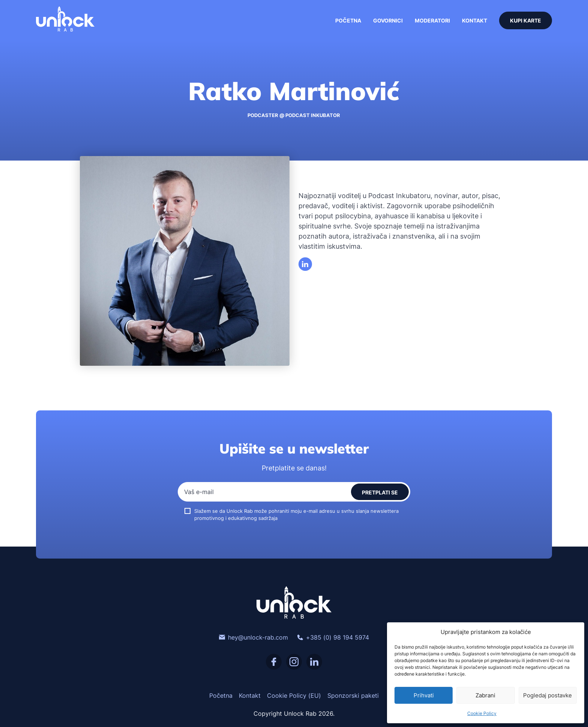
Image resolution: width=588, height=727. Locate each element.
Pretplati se (380, 492)
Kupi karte (526, 20)
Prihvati (424, 695)
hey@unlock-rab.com (253, 637)
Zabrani (485, 695)
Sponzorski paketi (353, 695)
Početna (348, 20)
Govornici (388, 20)
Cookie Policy (482, 713)
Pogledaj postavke (547, 695)
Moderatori (432, 20)
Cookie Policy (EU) (294, 695)
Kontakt (475, 20)
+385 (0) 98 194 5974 (333, 637)
